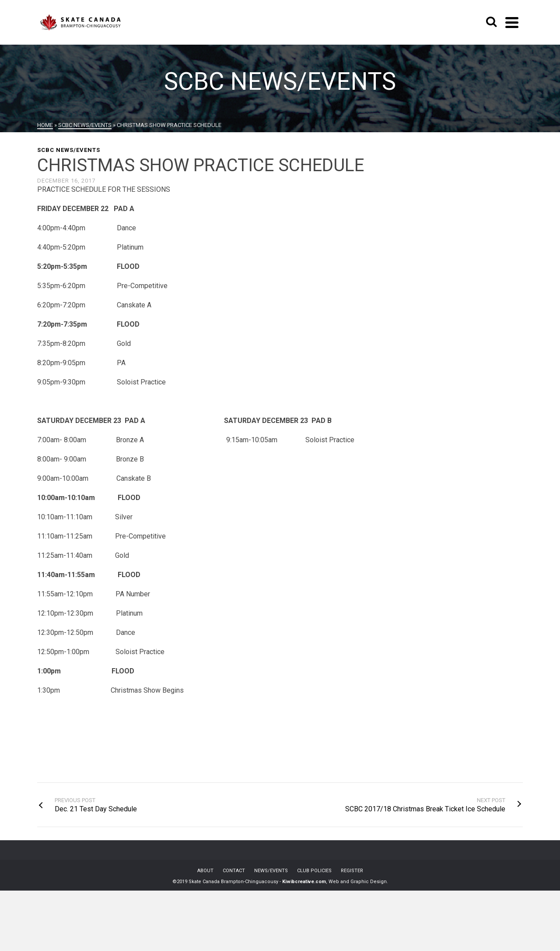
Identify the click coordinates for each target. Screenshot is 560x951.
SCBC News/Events (69, 150)
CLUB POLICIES (314, 871)
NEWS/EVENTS (271, 871)
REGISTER (352, 871)
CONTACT (234, 871)
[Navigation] (512, 22)
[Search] (491, 22)
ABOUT (205, 871)
